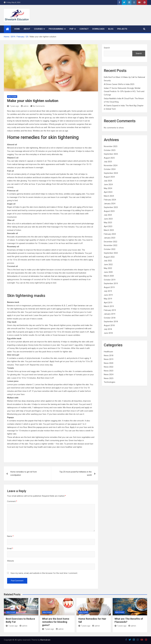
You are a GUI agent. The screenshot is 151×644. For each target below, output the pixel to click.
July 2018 (108, 329)
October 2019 (110, 280)
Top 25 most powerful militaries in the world (75, 473)
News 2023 (109, 371)
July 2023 (108, 215)
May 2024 (108, 188)
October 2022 (110, 249)
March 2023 (109, 230)
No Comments (39, 106)
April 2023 (108, 226)
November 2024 (111, 165)
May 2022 (108, 268)
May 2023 (108, 223)
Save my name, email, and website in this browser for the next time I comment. (44, 573)
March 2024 (109, 196)
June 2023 (108, 219)
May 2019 (108, 299)
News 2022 (109, 367)
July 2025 (108, 162)
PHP (71, 29)
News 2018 (109, 355)
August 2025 (109, 158)
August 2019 (109, 287)
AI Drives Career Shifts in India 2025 (119, 84)
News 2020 (109, 363)
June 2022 (108, 264)
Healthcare (12, 97)
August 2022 (109, 257)
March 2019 (109, 306)
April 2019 (108, 303)
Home (17, 29)
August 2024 (109, 177)
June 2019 (108, 295)
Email (10, 548)
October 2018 (110, 318)
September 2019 (111, 283)
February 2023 (110, 234)
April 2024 (108, 192)
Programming (56, 29)
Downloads (98, 29)
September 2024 (111, 173)
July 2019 (108, 291)
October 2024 (110, 169)
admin (25, 106)
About (27, 29)
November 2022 (111, 245)
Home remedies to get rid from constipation (24, 473)
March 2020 (109, 276)
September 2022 (111, 253)
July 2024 (108, 181)
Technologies (110, 382)
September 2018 (111, 322)
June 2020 (108, 272)
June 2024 (108, 184)
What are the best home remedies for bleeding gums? (56, 622)
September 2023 (111, 207)
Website (11, 561)
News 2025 (109, 378)
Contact (84, 29)
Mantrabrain (45, 640)
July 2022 (108, 261)
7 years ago (13, 106)
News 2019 (109, 359)
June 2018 (108, 333)
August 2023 (109, 211)
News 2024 (109, 374)
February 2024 (110, 200)
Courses (38, 29)
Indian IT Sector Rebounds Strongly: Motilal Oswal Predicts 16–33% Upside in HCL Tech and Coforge (124, 91)
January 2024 (110, 204)
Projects (122, 29)
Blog (111, 29)
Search (107, 48)
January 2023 (110, 238)
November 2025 (111, 146)
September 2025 (111, 154)
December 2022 (111, 242)
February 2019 (110, 310)
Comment (12, 501)
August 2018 (109, 325)
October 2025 (110, 150)
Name (10, 536)
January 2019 (110, 314)
